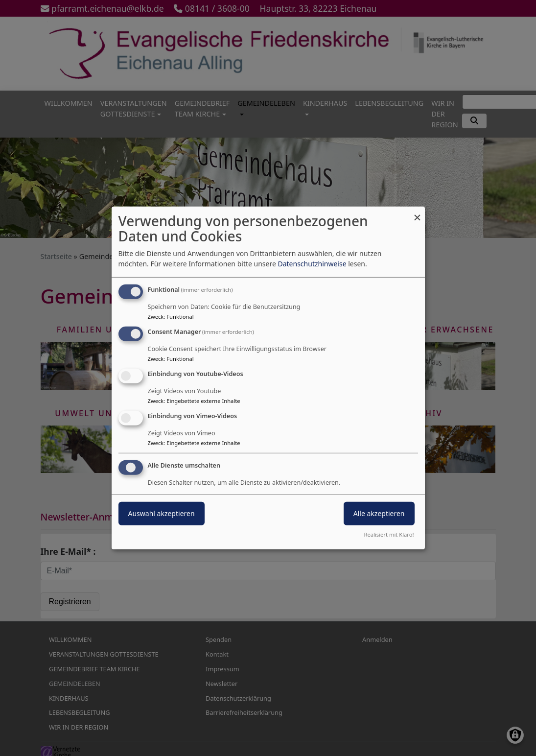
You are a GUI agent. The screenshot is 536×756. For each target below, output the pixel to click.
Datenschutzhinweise (312, 264)
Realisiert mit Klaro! (389, 534)
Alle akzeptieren (379, 513)
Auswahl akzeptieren (162, 513)
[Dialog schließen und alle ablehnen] (418, 213)
